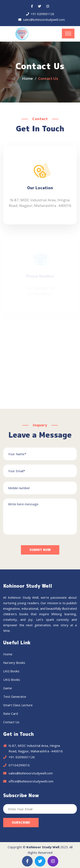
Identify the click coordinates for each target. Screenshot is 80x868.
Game (8, 688)
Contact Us (11, 722)
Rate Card (11, 714)
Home (27, 78)
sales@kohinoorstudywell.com (44, 20)
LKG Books (11, 671)
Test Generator (15, 697)
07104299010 (19, 765)
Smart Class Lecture (18, 705)
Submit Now (40, 550)
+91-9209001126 (42, 14)
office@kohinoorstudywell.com (31, 781)
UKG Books (12, 680)
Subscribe (21, 822)
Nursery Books (14, 663)
